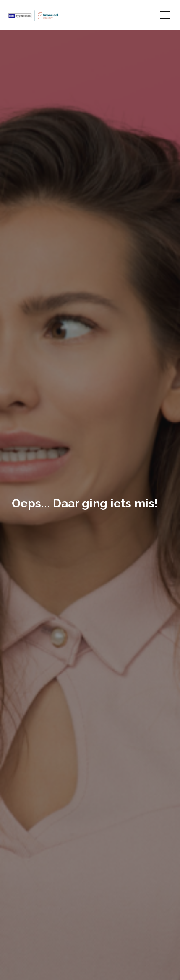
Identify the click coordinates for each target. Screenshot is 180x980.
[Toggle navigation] (165, 15)
